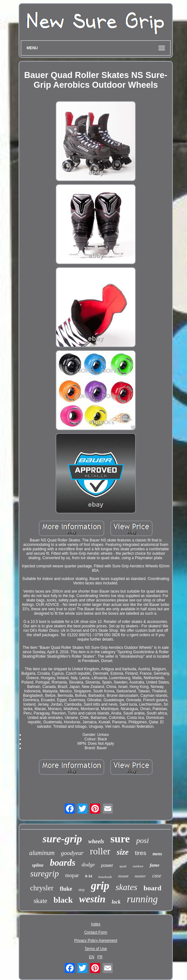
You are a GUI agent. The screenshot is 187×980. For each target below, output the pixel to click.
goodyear (72, 853)
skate (40, 901)
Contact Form (96, 932)
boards (63, 863)
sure (120, 839)
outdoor (138, 866)
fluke (66, 889)
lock (116, 902)
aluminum (42, 853)
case (157, 876)
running (142, 899)
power (107, 865)
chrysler (42, 888)
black (63, 900)
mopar (72, 875)
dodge (88, 865)
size (123, 852)
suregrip (45, 874)
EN (92, 957)
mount (123, 876)
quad (123, 866)
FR (100, 957)
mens (157, 854)
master (140, 876)
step (81, 890)
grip (100, 886)
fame (155, 865)
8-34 (89, 876)
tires (141, 853)
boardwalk (105, 877)
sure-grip (62, 839)
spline (38, 865)
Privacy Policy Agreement (96, 941)
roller (100, 851)
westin (92, 899)
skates (126, 887)
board (152, 888)
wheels (96, 841)
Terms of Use (96, 949)
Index (96, 924)
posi (142, 840)
